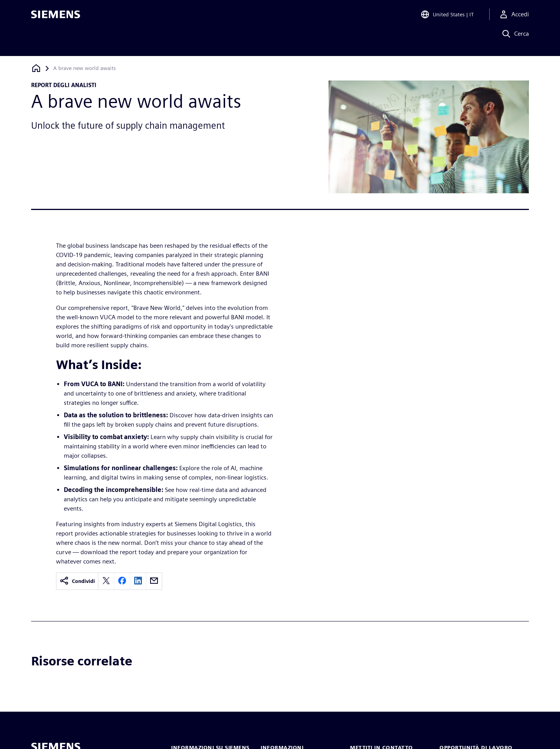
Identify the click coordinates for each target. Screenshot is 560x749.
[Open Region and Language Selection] (447, 17)
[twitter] (106, 581)
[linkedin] (138, 581)
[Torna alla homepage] (36, 68)
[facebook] (122, 581)
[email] (154, 581)
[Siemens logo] (56, 17)
